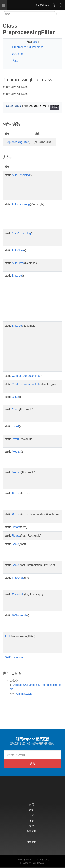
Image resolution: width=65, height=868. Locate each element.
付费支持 (32, 842)
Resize (16, 493)
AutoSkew (18, 250)
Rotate (16, 527)
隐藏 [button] (35, 42)
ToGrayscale (20, 615)
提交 (33, 763)
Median (16, 452)
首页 (32, 804)
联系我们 (41, 863)
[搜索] (30, 14)
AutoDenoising (21, 175)
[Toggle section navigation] (59, 14)
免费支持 (32, 831)
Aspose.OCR (24, 694)
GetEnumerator (14, 657)
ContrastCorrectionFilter (27, 376)
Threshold (18, 578)
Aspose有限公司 (25, 860)
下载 (32, 815)
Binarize (17, 276)
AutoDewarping (21, 234)
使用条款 (33, 863)
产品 (32, 810)
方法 (15, 61)
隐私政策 (24, 863)
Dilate (16, 397)
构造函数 (18, 54)
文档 (32, 826)
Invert (15, 426)
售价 (32, 820)
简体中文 (43, 5)
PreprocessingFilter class (28, 47)
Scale (15, 544)
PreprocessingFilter (17, 142)
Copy (55, 107)
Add (7, 636)
